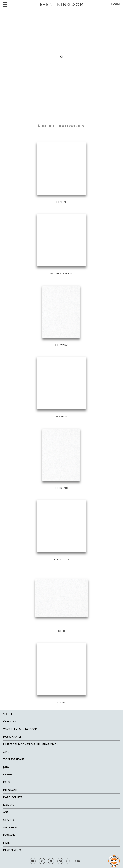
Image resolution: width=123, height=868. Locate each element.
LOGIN (115, 4)
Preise (7, 782)
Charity (9, 820)
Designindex (12, 850)
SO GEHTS (10, 714)
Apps (6, 752)
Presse (7, 775)
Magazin (9, 835)
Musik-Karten (13, 737)
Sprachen (10, 828)
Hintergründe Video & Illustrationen (31, 744)
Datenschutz (13, 797)
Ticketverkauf (14, 759)
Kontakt (10, 805)
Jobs (6, 767)
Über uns (9, 722)
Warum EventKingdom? (20, 729)
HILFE (6, 843)
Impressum (10, 790)
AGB (6, 812)
